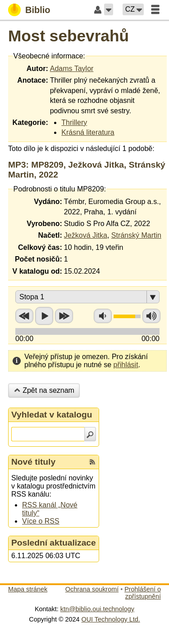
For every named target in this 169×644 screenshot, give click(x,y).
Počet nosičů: (39, 259)
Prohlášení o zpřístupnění (143, 593)
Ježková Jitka (86, 235)
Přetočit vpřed (64, 316)
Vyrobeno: (44, 224)
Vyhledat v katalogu (52, 415)
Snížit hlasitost (103, 316)
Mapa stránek (28, 589)
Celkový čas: (40, 247)
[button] (109, 9)
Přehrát (44, 316)
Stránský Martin (136, 235)
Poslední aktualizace (54, 543)
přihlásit (126, 365)
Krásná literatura (88, 132)
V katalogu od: (37, 271)
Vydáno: (48, 202)
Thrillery (74, 122)
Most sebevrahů (69, 36)
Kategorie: (30, 122)
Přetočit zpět (24, 316)
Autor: (37, 69)
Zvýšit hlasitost (151, 316)
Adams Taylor (72, 69)
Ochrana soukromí (92, 589)
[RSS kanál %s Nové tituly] (92, 462)
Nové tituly (33, 462)
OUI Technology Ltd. (111, 619)
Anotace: (32, 80)
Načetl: (50, 235)
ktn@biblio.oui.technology (97, 609)
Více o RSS (41, 521)
